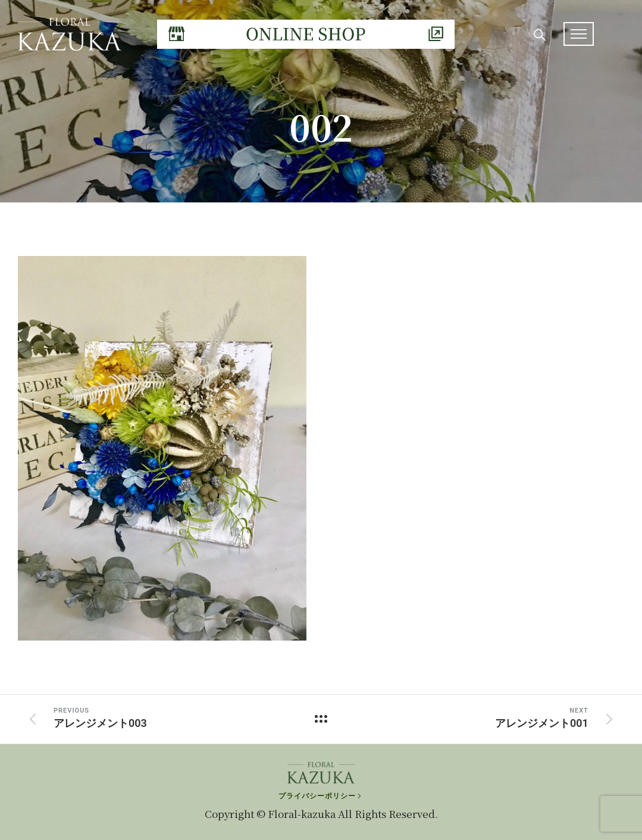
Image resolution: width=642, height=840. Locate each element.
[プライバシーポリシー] (321, 796)
